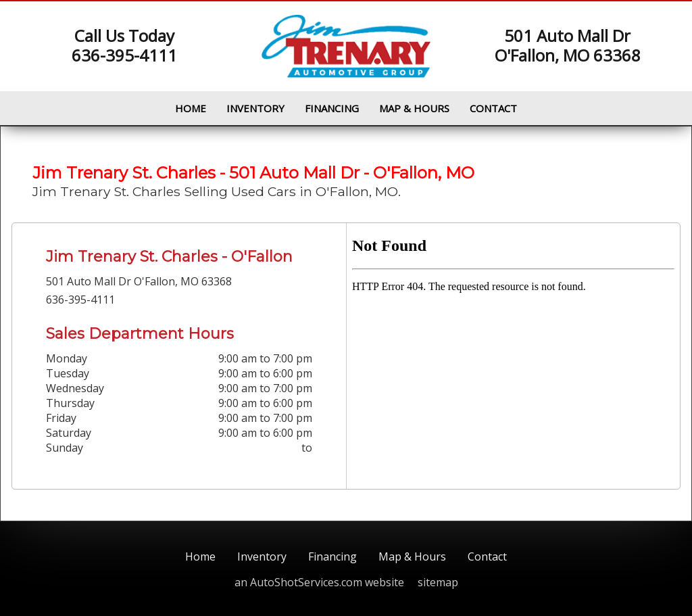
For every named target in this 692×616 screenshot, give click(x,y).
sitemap (438, 582)
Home (191, 108)
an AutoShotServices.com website (319, 582)
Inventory (255, 108)
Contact (493, 108)
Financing (332, 108)
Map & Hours (414, 108)
